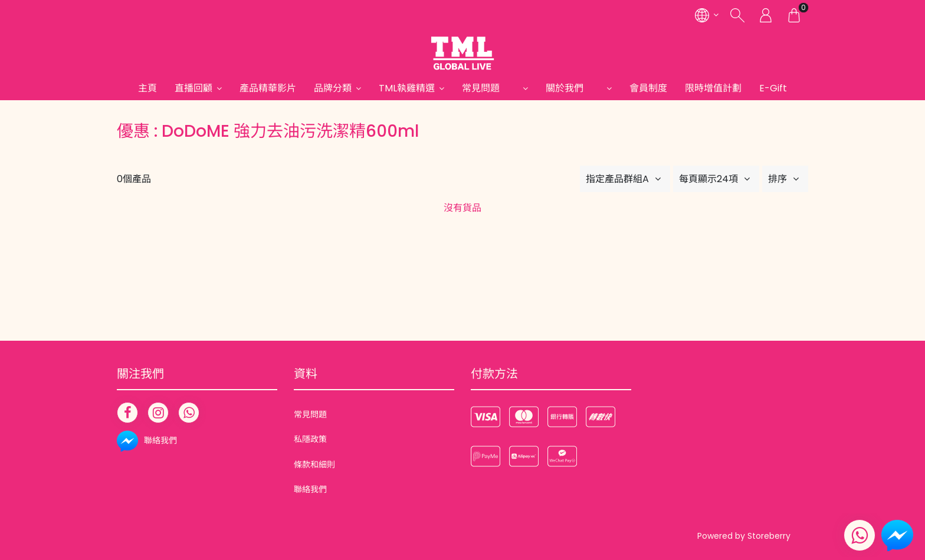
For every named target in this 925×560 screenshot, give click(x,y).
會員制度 (648, 88)
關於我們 (574, 88)
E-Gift (773, 88)
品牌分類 (333, 88)
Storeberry (769, 536)
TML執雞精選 (407, 88)
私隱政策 (310, 439)
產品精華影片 (268, 88)
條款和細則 (314, 465)
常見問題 (490, 88)
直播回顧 (193, 88)
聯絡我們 (310, 489)
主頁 (147, 88)
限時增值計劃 (713, 88)
